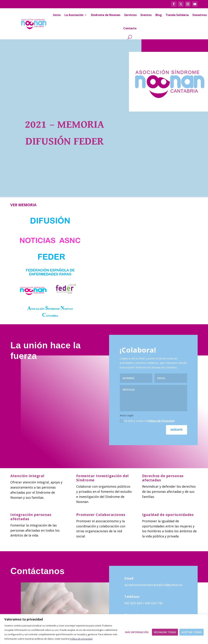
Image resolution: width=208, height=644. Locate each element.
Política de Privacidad (161, 421)
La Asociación (74, 15)
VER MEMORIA (23, 205)
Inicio (57, 15)
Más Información (137, 632)
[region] (104, 629)
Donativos (200, 15)
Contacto (130, 28)
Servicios (130, 15)
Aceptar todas (191, 632)
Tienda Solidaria (177, 15)
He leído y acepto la (147, 421)
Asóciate (177, 430)
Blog (159, 15)
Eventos (146, 15)
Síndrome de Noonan (106, 15)
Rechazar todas (165, 632)
